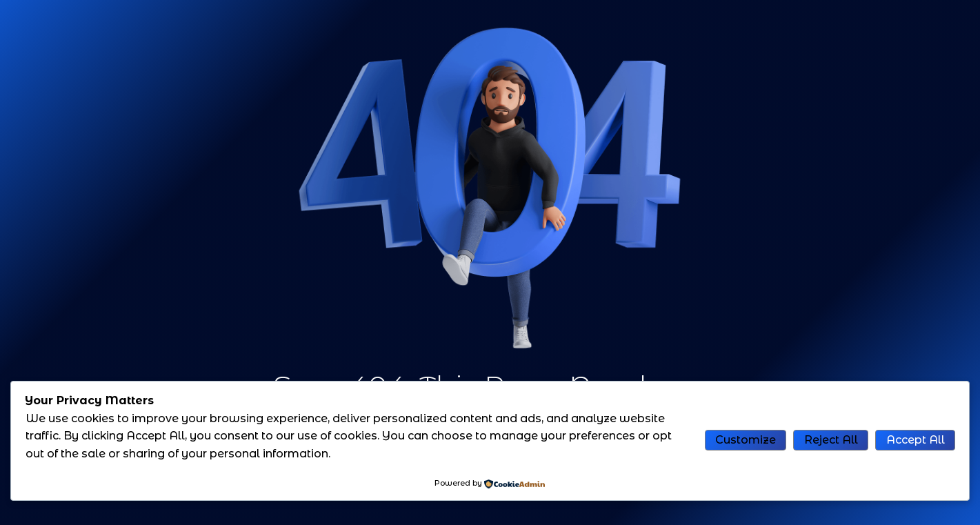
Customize (746, 440)
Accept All (916, 440)
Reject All (831, 440)
